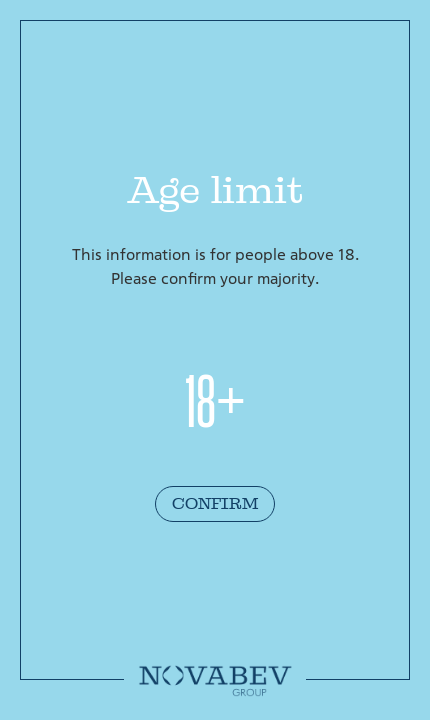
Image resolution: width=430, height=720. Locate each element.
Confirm (215, 503)
